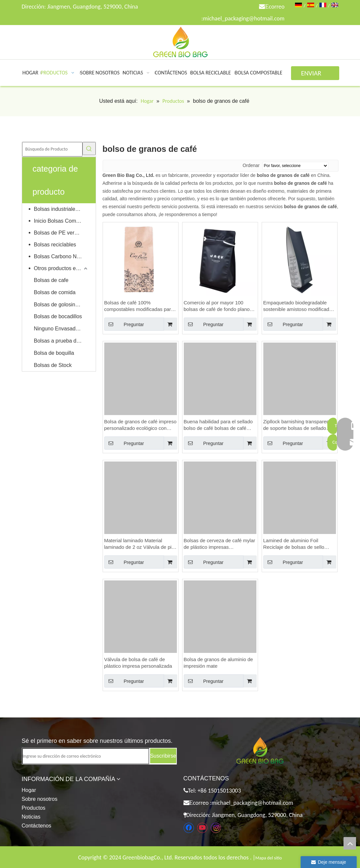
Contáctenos (37, 826)
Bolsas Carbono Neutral (62, 256)
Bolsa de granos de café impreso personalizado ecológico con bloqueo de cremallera (140, 425)
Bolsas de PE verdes (59, 233)
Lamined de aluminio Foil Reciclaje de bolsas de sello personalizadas (294, 544)
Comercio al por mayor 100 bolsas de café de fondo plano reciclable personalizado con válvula (217, 306)
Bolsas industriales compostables (62, 209)
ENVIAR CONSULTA (315, 75)
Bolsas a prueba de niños (62, 341)
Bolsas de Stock (53, 365)
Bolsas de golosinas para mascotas (62, 305)
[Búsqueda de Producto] (52, 149)
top (350, 843)
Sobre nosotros (40, 799)
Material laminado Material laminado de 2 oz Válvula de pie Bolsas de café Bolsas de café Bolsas (139, 544)
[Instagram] (216, 828)
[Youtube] (202, 828)
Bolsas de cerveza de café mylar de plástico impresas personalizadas (220, 544)
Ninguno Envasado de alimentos (62, 329)
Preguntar (124, 324)
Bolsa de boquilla (54, 353)
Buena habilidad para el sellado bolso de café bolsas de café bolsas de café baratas (218, 425)
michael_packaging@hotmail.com (244, 18)
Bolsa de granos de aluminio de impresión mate (218, 663)
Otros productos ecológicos (62, 268)
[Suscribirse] (163, 756)
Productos (34, 808)
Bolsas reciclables (55, 245)
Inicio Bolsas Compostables (62, 221)
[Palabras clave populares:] (89, 149)
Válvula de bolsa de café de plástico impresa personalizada (138, 663)
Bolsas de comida (55, 292)
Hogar (29, 790)
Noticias (31, 817)
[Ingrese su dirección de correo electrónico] (86, 756)
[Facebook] (189, 828)
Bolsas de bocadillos (58, 316)
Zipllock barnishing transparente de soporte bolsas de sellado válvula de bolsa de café (298, 425)
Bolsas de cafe (51, 280)
